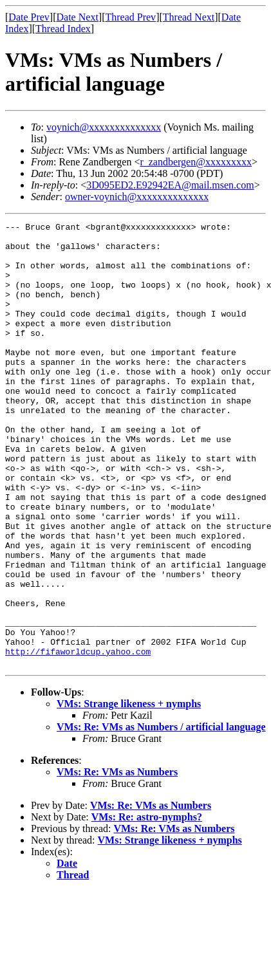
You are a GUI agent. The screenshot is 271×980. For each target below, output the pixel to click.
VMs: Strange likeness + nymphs (129, 792)
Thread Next (189, 17)
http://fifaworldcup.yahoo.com (78, 738)
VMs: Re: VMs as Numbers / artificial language (161, 816)
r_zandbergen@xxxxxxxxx (196, 162)
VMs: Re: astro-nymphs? (147, 906)
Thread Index (63, 29)
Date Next (78, 17)
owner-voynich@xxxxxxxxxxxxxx (137, 197)
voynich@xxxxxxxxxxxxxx (104, 127)
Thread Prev (130, 17)
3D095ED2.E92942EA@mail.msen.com (170, 185)
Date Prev (29, 17)
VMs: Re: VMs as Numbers (117, 861)
